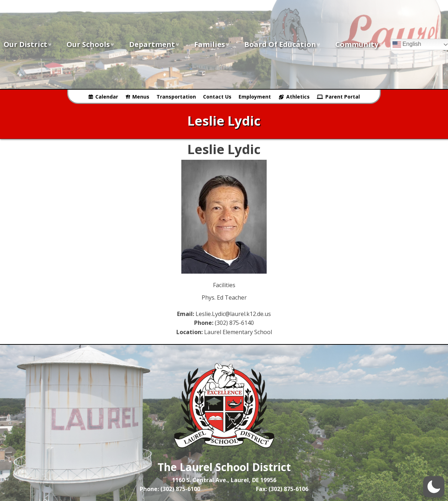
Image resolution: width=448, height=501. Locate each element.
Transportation (176, 97)
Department (154, 44)
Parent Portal (343, 97)
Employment (255, 97)
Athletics (298, 97)
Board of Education (283, 44)
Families (212, 44)
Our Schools (91, 44)
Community (359, 44)
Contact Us (217, 97)
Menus (141, 97)
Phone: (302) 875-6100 (170, 489)
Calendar (107, 97)
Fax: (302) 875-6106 (282, 489)
